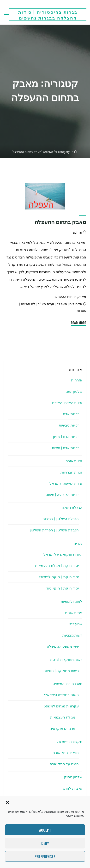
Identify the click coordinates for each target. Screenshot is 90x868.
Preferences (45, 856)
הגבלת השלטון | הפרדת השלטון (54, 530)
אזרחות (77, 380)
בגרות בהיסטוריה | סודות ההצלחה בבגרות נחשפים (48, 15)
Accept (45, 830)
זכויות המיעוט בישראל (66, 484)
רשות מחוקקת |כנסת (66, 660)
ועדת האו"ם (46, 304)
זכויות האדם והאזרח (67, 403)
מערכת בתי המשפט (68, 684)
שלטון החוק (73, 777)
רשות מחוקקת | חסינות (61, 671)
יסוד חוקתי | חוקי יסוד (63, 588)
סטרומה (80, 311)
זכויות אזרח (74, 461)
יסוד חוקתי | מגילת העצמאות (57, 566)
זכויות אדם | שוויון (66, 437)
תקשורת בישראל (70, 742)
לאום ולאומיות (72, 602)
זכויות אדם (71, 414)
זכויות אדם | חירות (65, 448)
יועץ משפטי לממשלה (63, 646)
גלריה (78, 543)
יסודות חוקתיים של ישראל (63, 555)
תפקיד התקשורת (66, 753)
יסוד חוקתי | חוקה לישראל (59, 577)
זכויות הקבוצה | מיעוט (62, 495)
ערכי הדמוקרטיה (62, 729)
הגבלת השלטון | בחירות (61, 519)
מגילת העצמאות (63, 717)
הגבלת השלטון (71, 508)
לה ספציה (28, 304)
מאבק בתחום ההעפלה (60, 222)
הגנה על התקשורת (64, 764)
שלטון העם (74, 392)
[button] (7, 802)
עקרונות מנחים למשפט (61, 706)
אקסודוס (76, 304)
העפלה (62, 304)
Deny (45, 843)
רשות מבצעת (72, 635)
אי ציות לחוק (73, 788)
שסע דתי (76, 624)
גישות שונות (74, 613)
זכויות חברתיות (72, 472)
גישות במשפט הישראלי (62, 695)
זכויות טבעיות (69, 425)
